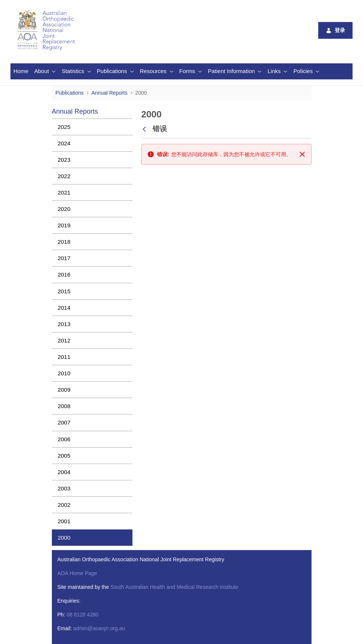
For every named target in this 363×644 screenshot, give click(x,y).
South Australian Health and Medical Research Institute (174, 587)
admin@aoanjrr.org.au (99, 628)
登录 (335, 30)
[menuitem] (21, 71)
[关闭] (302, 154)
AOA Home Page (77, 573)
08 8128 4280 (82, 615)
